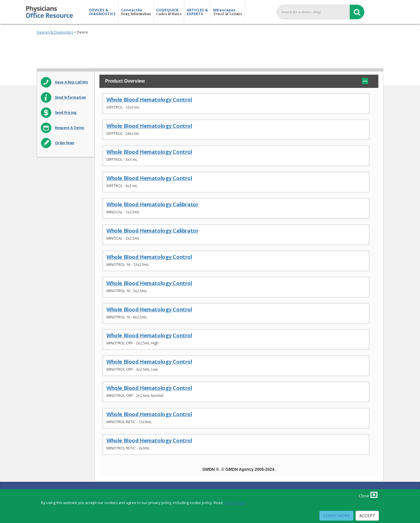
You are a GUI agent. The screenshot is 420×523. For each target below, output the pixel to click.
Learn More (336, 516)
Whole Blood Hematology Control (149, 100)
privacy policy (235, 503)
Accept (367, 516)
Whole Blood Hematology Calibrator (152, 204)
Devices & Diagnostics (55, 32)
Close (368, 495)
